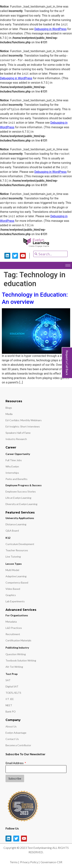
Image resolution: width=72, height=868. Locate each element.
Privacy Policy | (30, 862)
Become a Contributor (18, 745)
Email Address (15, 763)
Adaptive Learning (16, 576)
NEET (9, 705)
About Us (11, 726)
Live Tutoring (13, 557)
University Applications (20, 518)
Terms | (14, 862)
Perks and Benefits (16, 479)
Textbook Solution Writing (21, 660)
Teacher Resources (17, 550)
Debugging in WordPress (51, 29)
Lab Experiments (15, 601)
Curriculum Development (20, 544)
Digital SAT (12, 686)
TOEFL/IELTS (13, 693)
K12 (8, 538)
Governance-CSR (51, 862)
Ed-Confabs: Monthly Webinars (24, 420)
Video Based (13, 589)
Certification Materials (18, 640)
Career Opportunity (18, 454)
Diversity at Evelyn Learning (21, 504)
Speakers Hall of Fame (18, 433)
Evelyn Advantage (16, 733)
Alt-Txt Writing (14, 667)
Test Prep (12, 674)
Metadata (11, 622)
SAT (8, 680)
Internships (12, 473)
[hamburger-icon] (68, 265)
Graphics (11, 595)
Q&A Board (12, 531)
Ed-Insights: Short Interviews (23, 426)
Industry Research (16, 439)
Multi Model (12, 570)
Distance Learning (16, 524)
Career (11, 447)
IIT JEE (10, 699)
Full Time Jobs (14, 460)
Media (9, 414)
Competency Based (17, 583)
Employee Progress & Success (24, 485)
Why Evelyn (12, 466)
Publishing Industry (17, 648)
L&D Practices (14, 628)
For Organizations (17, 615)
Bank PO (11, 711)
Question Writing (16, 654)
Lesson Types (14, 564)
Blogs (9, 408)
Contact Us (12, 739)
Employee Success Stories (21, 491)
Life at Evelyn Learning (18, 498)
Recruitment (13, 634)
